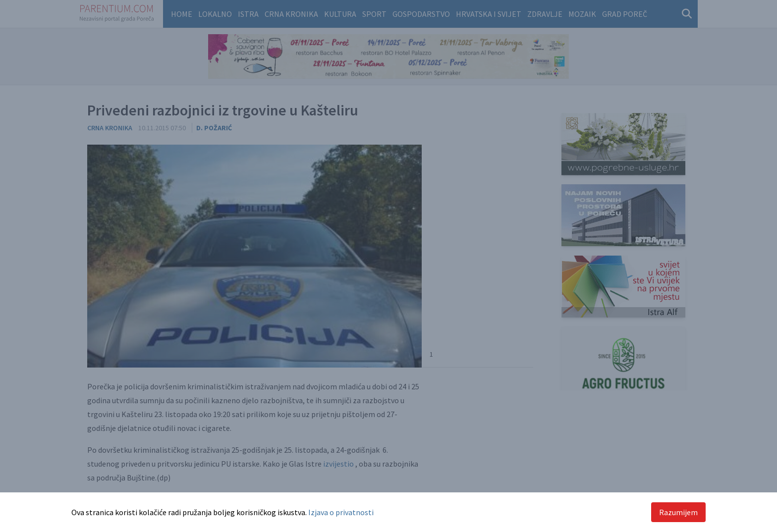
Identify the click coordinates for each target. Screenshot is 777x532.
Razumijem (678, 512)
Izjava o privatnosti (341, 512)
